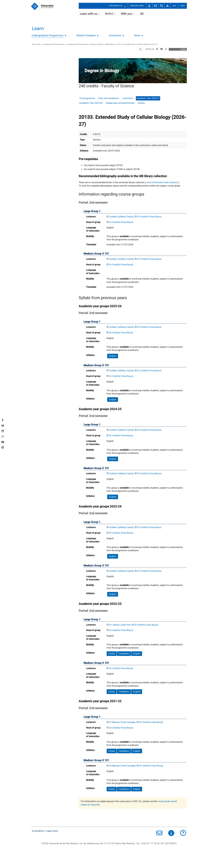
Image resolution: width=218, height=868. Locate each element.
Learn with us (88, 14)
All (142, 14)
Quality (141, 103)
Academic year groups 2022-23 (100, 604)
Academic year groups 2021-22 (100, 701)
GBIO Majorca (111, 44)
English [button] (113, 356)
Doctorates (115, 35)
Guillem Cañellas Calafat (122, 217)
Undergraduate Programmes (48, 35)
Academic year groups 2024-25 (100, 409)
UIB (33, 44)
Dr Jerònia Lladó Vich (120, 625)
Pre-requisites (88, 159)
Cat (174, 6)
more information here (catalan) (162, 182)
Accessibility (38, 831)
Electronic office (137, 6)
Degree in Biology (97, 44)
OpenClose (99, 14)
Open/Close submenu (124, 6)
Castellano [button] (124, 654)
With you (126, 14)
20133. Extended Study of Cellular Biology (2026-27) (138, 44)
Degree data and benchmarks (120, 103)
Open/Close (66, 36)
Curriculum (128, 98)
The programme (87, 98)
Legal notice (52, 831)
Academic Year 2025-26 (91, 103)
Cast (183, 6)
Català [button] (112, 654)
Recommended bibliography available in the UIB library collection (123, 176)
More (137, 35)
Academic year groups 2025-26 (100, 306)
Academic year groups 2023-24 (100, 506)
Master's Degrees (86, 35)
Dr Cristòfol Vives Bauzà (150, 217)
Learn (38, 28)
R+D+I (109, 14)
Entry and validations (109, 98)
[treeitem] (50, 36)
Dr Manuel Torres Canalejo (122, 722)
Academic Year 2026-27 (148, 98)
